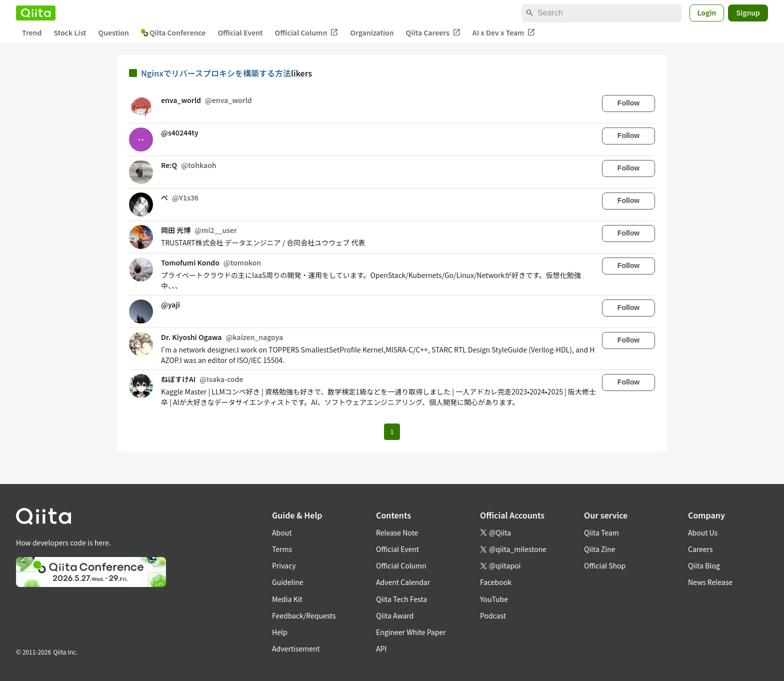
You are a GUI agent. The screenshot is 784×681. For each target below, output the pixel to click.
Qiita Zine (600, 549)
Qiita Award (395, 615)
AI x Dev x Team (504, 33)
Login (707, 12)
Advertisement (296, 648)
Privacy (284, 565)
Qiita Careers (433, 33)
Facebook (496, 582)
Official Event (240, 32)
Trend (32, 32)
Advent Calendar (403, 582)
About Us (703, 532)
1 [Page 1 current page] (392, 432)
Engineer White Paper (411, 632)
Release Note (397, 532)
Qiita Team (601, 532)
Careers (700, 549)
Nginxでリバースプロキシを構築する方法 (216, 73)
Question (114, 32)
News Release (710, 582)
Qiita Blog (704, 565)
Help (280, 632)
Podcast (493, 615)
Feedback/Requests (304, 615)
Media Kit (287, 599)
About (282, 532)
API (381, 648)
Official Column (307, 33)
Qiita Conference (173, 32)
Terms (282, 549)
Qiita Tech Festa (401, 599)
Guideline (288, 582)
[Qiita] (36, 13)
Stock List (70, 32)
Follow (628, 103)
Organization (372, 32)
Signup (748, 12)
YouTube (494, 599)
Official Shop (605, 565)
